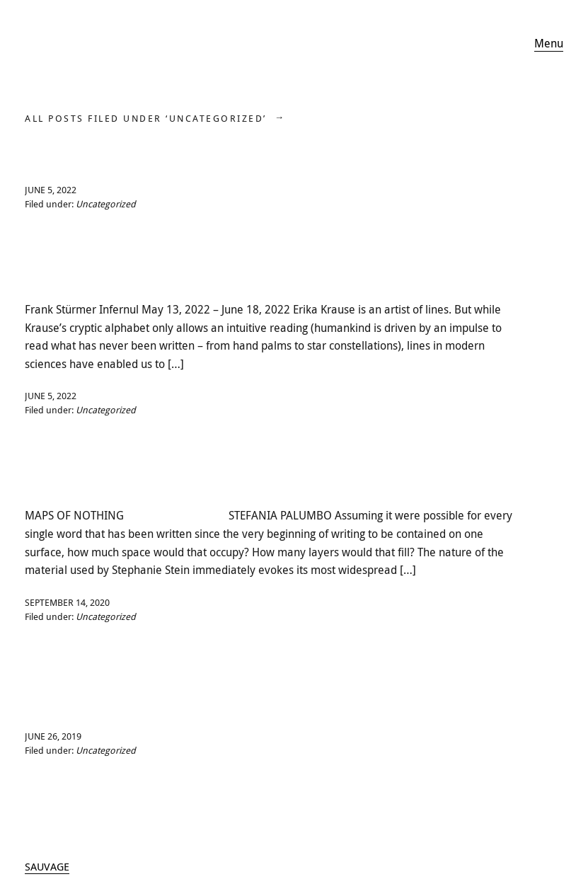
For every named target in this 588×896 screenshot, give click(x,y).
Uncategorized (106, 204)
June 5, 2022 (51, 190)
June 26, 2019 (53, 736)
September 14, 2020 (67, 602)
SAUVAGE (47, 866)
